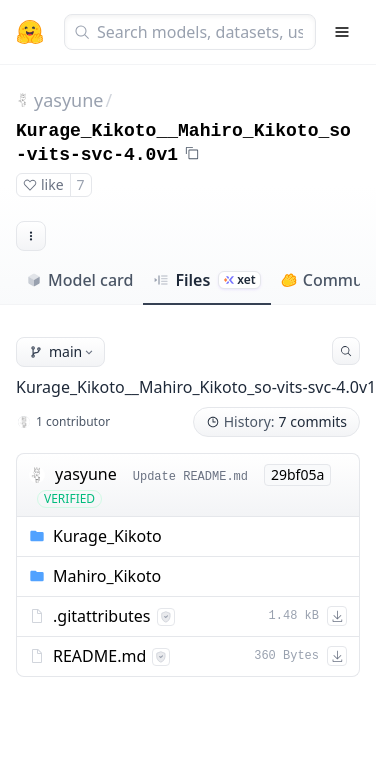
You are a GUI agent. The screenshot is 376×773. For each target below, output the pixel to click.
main (62, 351)
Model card (79, 280)
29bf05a (297, 474)
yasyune (68, 100)
